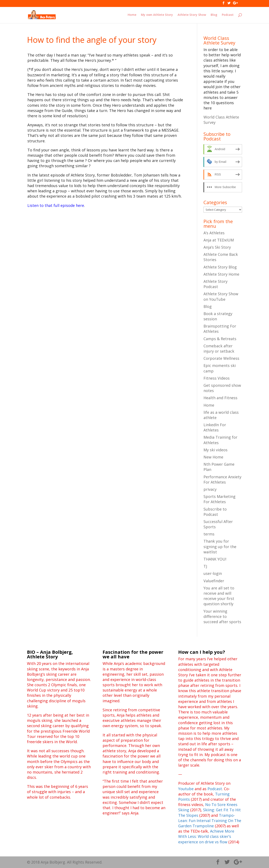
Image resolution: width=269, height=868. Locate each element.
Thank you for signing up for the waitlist (220, 546)
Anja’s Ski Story (217, 247)
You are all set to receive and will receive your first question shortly (219, 596)
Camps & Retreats (220, 339)
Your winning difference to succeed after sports (222, 616)
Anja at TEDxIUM (219, 240)
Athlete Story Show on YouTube (221, 296)
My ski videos (215, 450)
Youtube (186, 789)
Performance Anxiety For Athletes (222, 479)
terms (209, 534)
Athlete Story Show (192, 15)
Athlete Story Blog (220, 267)
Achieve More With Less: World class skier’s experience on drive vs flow (206, 836)
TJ (205, 566)
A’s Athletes (214, 233)
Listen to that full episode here (56, 205)
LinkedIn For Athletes (215, 427)
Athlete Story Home (221, 274)
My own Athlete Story (157, 15)
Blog (214, 15)
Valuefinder (214, 581)
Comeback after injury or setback (219, 348)
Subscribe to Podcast (215, 512)
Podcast (228, 15)
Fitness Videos (217, 378)
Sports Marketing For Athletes (219, 499)
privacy (210, 489)
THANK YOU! (215, 559)
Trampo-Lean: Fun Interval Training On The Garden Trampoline (210, 821)
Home (132, 15)
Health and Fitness (220, 398)
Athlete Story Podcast (215, 284)
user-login (213, 573)
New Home (213, 457)
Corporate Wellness (221, 358)
